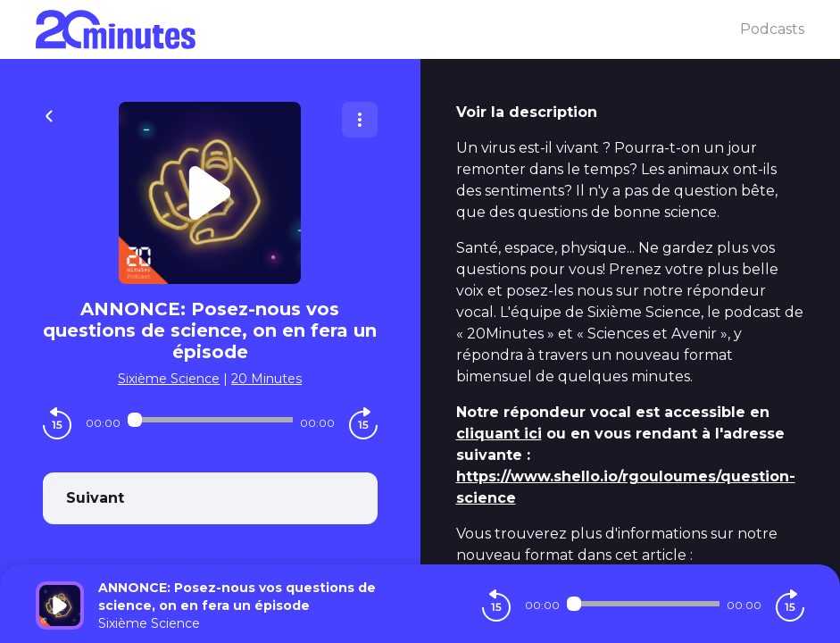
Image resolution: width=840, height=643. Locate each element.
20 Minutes (266, 379)
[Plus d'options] (360, 120)
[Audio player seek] (210, 420)
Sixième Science (169, 379)
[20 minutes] (388, 29)
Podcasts (772, 29)
